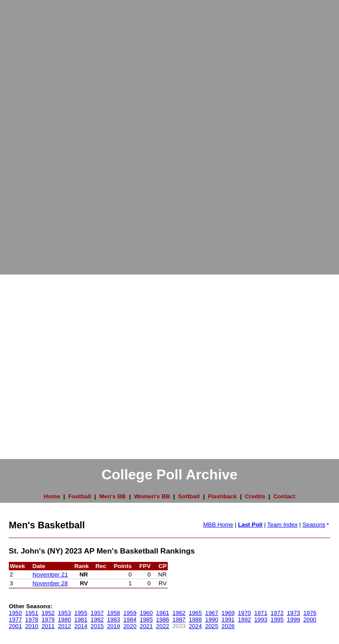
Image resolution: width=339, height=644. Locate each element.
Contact (284, 496)
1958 (113, 613)
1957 (97, 613)
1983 (113, 620)
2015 (97, 626)
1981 (81, 620)
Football (80, 496)
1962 (179, 613)
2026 (228, 626)
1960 (147, 613)
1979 (48, 620)
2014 (81, 626)
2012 (64, 626)
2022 (163, 626)
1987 (179, 620)
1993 (261, 620)
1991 (228, 620)
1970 (245, 613)
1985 (147, 620)
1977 (15, 620)
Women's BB (152, 496)
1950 (15, 613)
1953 (64, 613)
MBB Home (218, 525)
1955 (81, 613)
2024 (196, 626)
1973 (294, 613)
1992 (245, 620)
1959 (130, 613)
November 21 (50, 574)
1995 (277, 620)
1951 (32, 613)
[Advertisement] (35, 132)
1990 (212, 620)
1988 (196, 620)
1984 (130, 620)
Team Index (282, 525)
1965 (196, 613)
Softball (189, 496)
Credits (255, 496)
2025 (212, 626)
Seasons (316, 525)
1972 (277, 613)
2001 (15, 626)
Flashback (222, 496)
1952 (48, 613)
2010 (32, 626)
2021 (147, 626)
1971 (261, 613)
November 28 (50, 583)
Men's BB (113, 496)
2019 (113, 626)
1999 (294, 620)
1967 (212, 613)
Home (52, 496)
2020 (130, 626)
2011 (48, 626)
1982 (97, 620)
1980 (64, 620)
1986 (163, 620)
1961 (163, 613)
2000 (310, 620)
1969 (228, 613)
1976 (310, 613)
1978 (32, 620)
